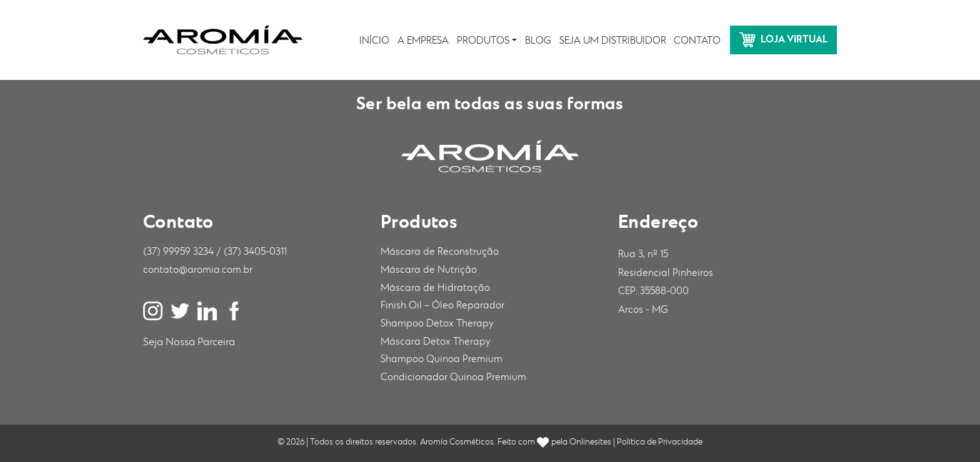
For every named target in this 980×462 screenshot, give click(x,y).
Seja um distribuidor (613, 41)
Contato (697, 41)
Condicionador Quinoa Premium (453, 377)
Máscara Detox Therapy (436, 342)
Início (374, 41)
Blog (538, 41)
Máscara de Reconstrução (440, 252)
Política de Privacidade (660, 442)
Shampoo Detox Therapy (437, 324)
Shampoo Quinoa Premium (442, 359)
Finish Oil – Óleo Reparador (442, 306)
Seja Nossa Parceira (189, 342)
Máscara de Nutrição (429, 270)
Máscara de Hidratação (435, 288)
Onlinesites (590, 442)
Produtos (483, 41)
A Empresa (423, 41)
